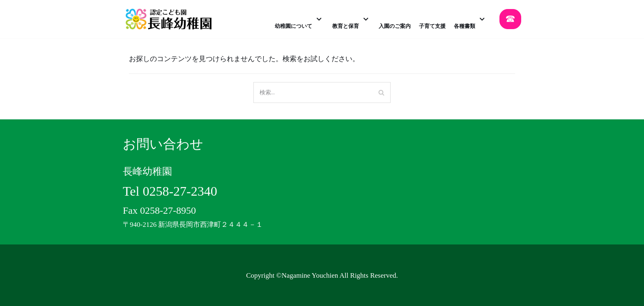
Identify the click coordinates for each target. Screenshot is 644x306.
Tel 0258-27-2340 (170, 191)
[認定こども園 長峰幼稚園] (171, 19)
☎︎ (510, 19)
